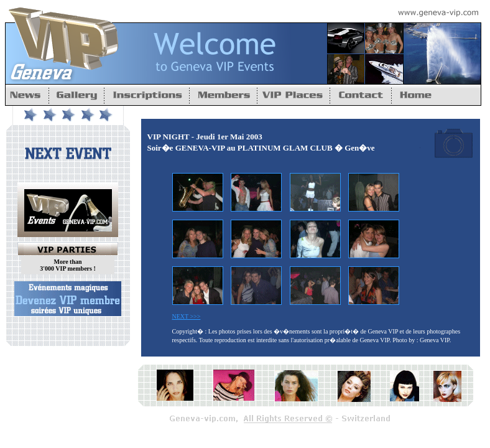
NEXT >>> (187, 316)
